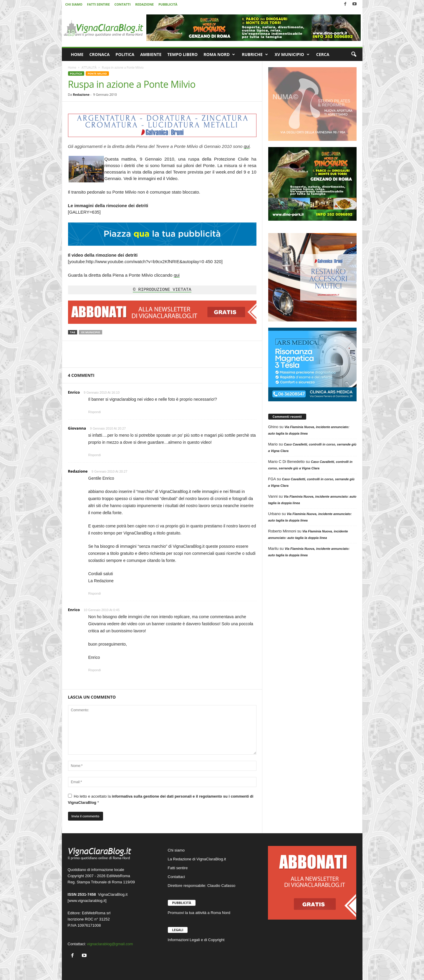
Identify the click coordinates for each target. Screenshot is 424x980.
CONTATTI (123, 4)
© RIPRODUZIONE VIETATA (162, 290)
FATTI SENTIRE (98, 4)
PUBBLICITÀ (168, 4)
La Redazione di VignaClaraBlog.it (197, 859)
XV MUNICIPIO (292, 55)
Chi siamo (176, 850)
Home (72, 67)
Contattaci (177, 877)
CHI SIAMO (74, 4)
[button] (354, 55)
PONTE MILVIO (97, 74)
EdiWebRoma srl (96, 913)
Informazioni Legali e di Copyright (196, 940)
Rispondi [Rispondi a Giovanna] (95, 455)
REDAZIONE (144, 4)
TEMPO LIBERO (182, 54)
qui (247, 146)
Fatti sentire (178, 868)
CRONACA (99, 54)
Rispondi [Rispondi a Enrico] (95, 412)
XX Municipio (90, 332)
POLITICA (125, 54)
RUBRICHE (255, 55)
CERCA (323, 54)
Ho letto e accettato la (161, 799)
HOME (77, 54)
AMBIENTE (151, 54)
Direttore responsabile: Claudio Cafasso (202, 886)
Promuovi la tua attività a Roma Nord (199, 913)
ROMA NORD (219, 55)
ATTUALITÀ (89, 67)
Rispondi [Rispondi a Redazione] (95, 593)
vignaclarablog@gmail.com (110, 944)
